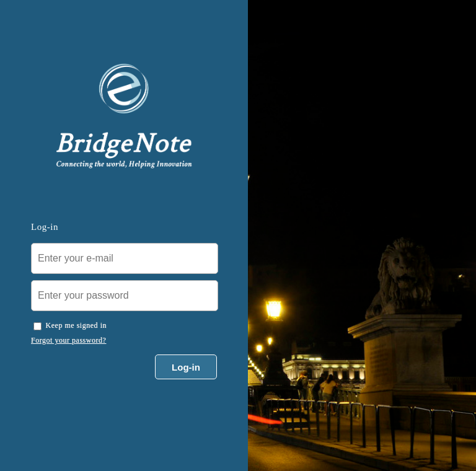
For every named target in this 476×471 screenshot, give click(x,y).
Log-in (186, 367)
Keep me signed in (76, 325)
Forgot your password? (68, 340)
